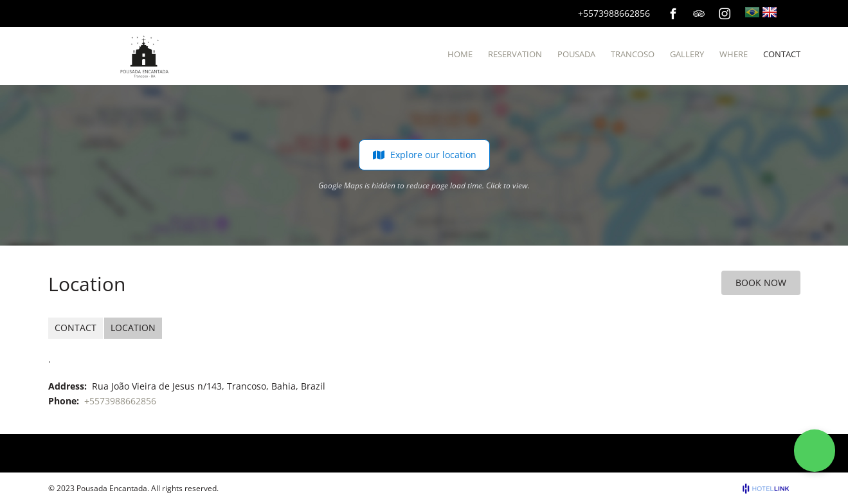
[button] (815, 451)
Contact (76, 328)
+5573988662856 (614, 13)
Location (133, 328)
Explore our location (424, 155)
